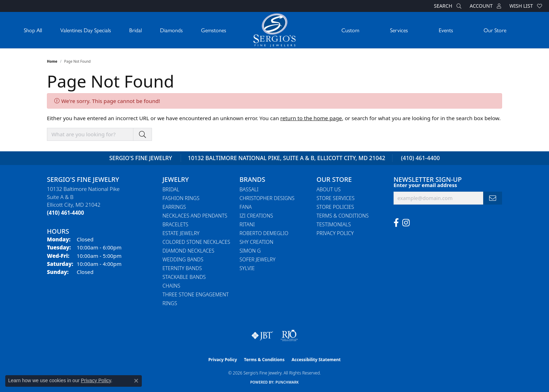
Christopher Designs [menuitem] (267, 198)
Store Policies (335, 207)
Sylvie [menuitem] (247, 268)
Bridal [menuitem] (171, 189)
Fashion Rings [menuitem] (181, 198)
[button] (447, 6)
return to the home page (311, 118)
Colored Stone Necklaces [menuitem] (196, 242)
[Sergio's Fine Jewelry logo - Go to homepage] (274, 30)
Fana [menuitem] (246, 207)
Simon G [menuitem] (250, 251)
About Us (329, 189)
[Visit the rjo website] (289, 336)
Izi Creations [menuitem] (256, 216)
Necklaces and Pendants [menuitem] (195, 216)
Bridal (135, 30)
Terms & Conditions (343, 216)
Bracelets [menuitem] (175, 224)
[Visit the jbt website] (262, 336)
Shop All (33, 30)
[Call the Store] (65, 213)
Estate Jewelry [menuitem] (181, 233)
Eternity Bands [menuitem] (182, 268)
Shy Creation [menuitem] (256, 242)
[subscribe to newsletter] (493, 198)
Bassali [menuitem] (249, 189)
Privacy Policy (335, 233)
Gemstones (214, 30)
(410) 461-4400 (420, 158)
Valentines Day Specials (86, 30)
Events (446, 30)
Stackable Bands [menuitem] (184, 277)
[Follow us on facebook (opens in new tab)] (396, 223)
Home (52, 61)
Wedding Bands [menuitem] (183, 259)
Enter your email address (425, 185)
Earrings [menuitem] (174, 207)
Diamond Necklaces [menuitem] (188, 251)
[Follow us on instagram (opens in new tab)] (406, 223)
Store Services (336, 198)
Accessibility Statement (316, 360)
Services (399, 30)
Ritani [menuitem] (247, 224)
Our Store (495, 30)
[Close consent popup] (136, 381)
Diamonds (171, 30)
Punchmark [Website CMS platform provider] (287, 382)
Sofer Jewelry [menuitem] (258, 259)
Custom (350, 30)
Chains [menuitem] (171, 286)
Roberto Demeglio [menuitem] (264, 233)
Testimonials (334, 224)
